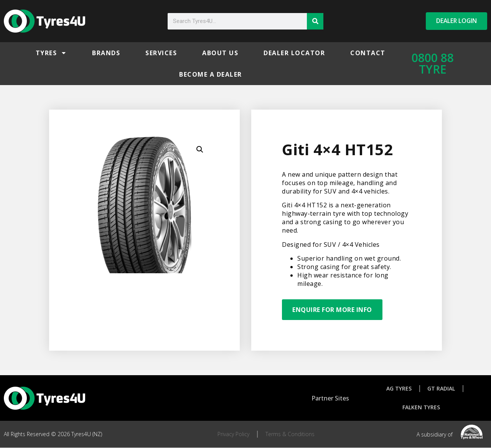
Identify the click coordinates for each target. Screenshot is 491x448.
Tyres (51, 53)
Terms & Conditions (290, 434)
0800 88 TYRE (433, 63)
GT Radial (442, 388)
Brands (106, 53)
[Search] (315, 21)
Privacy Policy (233, 434)
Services (161, 53)
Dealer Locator (294, 53)
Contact (368, 53)
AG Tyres (399, 388)
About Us (220, 53)
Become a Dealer (211, 74)
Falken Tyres (421, 408)
